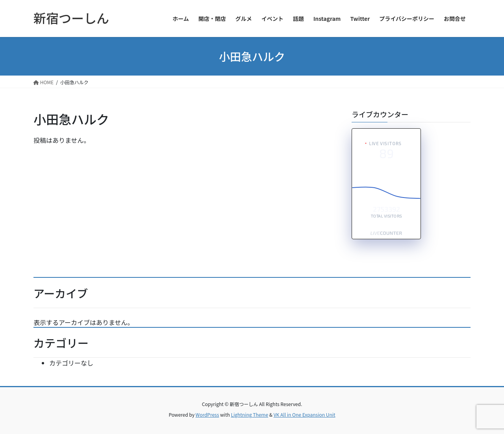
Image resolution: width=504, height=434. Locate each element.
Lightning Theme (249, 415)
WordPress (208, 415)
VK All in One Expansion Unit (305, 415)
